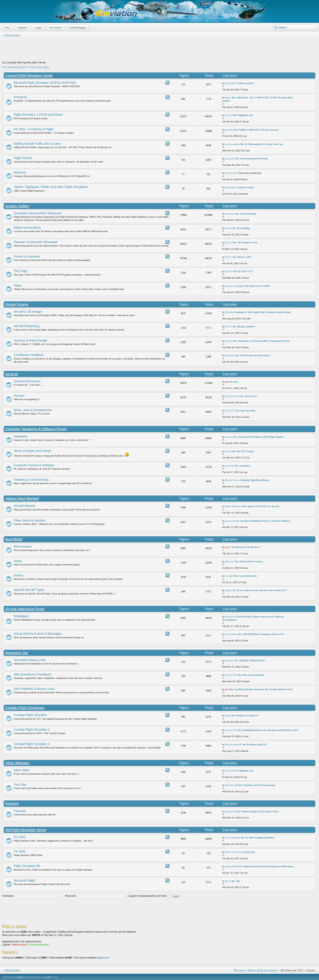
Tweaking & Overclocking (31, 480)
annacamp (230, 158)
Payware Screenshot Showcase (36, 242)
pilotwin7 (230, 466)
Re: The (236, 881)
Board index (13, 35)
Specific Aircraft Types (29, 590)
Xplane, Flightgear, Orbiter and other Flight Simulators (51, 187)
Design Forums (17, 304)
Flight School (23, 158)
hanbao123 (103, 958)
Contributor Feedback (29, 355)
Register (22, 27)
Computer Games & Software (34, 465)
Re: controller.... (244, 466)
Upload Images (77, 27)
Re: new (234, 382)
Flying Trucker (233, 396)
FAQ (7, 27)
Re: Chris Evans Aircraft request (253, 355)
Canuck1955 (231, 173)
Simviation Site (17, 653)
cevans (229, 451)
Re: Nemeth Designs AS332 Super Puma (258, 811)
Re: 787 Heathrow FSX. (245, 242)
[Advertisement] (159, 49)
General (11, 374)
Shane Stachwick (234, 852)
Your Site (20, 785)
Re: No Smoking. (241, 228)
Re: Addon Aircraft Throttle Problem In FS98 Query (266, 866)
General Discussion (27, 381)
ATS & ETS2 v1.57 (243, 271)
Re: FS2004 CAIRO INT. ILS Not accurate (256, 130)
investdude (231, 187)
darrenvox (230, 214)
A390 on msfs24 (245, 83)
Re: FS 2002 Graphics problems (258, 837)
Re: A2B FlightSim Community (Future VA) (261, 634)
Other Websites (17, 763)
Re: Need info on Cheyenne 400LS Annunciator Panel (262, 341)
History (19, 575)
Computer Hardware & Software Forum (36, 429)
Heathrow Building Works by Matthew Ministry (266, 521)
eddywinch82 (232, 866)
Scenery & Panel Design (31, 340)
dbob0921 (230, 355)
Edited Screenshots (27, 228)
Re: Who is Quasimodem (251, 675)
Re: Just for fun (249, 396)
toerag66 (230, 576)
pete (227, 382)
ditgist (228, 98)
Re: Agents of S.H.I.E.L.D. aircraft (261, 506)
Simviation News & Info (30, 660)
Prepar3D (20, 97)
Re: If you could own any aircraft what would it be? (259, 590)
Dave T (229, 242)
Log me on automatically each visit (149, 896)
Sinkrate (229, 437)
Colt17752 (230, 410)
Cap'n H (229, 115)
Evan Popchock (233, 837)
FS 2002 (20, 837)
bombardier (231, 83)
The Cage (20, 271)
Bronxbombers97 (234, 744)
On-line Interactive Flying (25, 609)
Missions (20, 172)
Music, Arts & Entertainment (33, 410)
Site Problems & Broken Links (34, 689)
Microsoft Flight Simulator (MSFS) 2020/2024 (45, 83)
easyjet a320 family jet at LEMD (253, 286)
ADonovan (230, 617)
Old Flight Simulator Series (26, 830)
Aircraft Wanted (24, 506)
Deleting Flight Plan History (255, 480)
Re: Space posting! (246, 410)
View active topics (39, 67)
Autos (18, 561)
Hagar (228, 715)
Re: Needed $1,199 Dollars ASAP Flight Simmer (259, 437)
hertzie (229, 228)
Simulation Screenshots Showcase (38, 213)
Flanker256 (231, 811)
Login (38, 27)
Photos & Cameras (27, 256)
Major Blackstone (234, 506)
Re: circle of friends (246, 214)
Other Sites (21, 770)
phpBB (19, 977)
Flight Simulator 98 (27, 866)
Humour (19, 396)
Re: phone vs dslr (242, 257)
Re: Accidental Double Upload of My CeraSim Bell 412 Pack (261, 689)
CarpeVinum (231, 634)
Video (18, 285)
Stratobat (230, 312)
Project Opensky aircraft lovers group (255, 785)
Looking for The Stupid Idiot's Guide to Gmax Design (263, 312)
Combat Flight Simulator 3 (32, 744)
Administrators (19, 945)
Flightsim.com (246, 771)
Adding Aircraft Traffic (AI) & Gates (37, 144)
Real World (14, 539)
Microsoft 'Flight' (25, 880)
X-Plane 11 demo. (245, 187)
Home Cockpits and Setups (33, 451)
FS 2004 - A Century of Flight (34, 129)
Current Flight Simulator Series (29, 75)
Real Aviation (23, 547)
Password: (71, 896)
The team (239, 970)
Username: (8, 896)
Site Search (55, 27)
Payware (12, 803)
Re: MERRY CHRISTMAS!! (250, 660)
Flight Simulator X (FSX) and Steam (38, 115)
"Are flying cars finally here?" (246, 547)
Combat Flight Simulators (25, 708)
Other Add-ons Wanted (29, 520)
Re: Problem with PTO (255, 744)
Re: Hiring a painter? (244, 326)
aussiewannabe (233, 144)
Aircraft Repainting (26, 326)
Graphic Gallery (17, 206)
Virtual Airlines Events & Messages (38, 634)
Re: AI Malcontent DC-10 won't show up (262, 144)
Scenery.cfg (248, 852)
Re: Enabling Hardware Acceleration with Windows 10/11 (268, 730)
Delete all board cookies (263, 970)
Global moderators (39, 945)
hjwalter (229, 130)
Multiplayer (21, 616)
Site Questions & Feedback (33, 674)
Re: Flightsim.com (243, 115)
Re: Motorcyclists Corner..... (250, 561)
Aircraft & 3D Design (28, 312)
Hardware (20, 436)
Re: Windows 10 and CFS (245, 715)
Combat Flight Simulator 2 (32, 730)
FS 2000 (20, 851)
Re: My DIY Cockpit (243, 451)
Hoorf (228, 881)
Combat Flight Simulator (30, 715)
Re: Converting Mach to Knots (252, 158)
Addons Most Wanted (22, 499)
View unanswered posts (15, 67)
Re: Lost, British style (246, 576)
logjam (229, 590)
